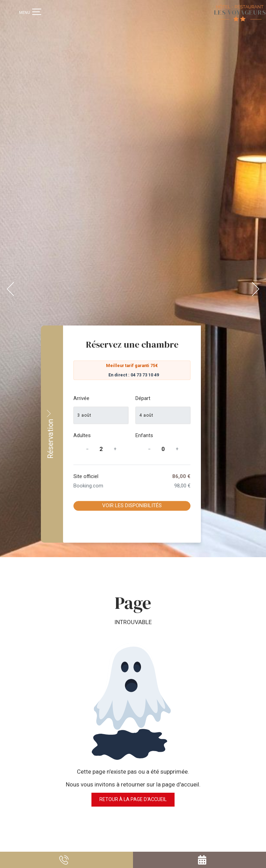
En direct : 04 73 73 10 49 (201, 375)
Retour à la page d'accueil (133, 770)
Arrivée (151, 398)
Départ (210, 398)
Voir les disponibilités (199, 506)
